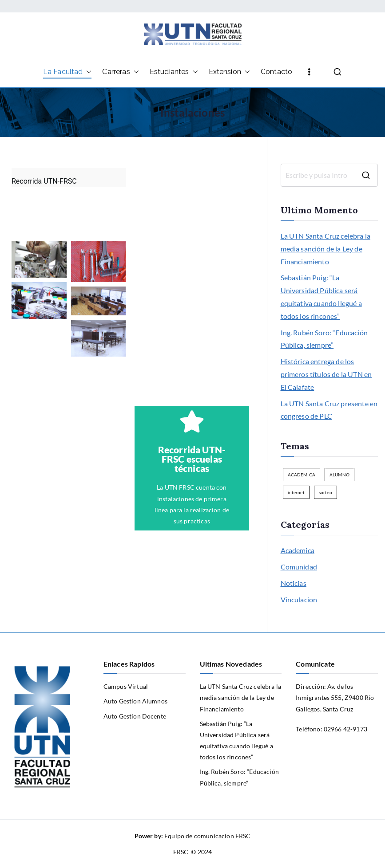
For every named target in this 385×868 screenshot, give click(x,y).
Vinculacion (299, 599)
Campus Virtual (126, 686)
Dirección (310, 686)
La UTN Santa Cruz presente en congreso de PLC (329, 410)
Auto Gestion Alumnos (135, 701)
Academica (298, 550)
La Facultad (67, 72)
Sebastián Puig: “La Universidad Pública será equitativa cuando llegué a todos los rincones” (321, 297)
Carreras (120, 72)
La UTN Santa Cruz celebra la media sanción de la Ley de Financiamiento (325, 249)
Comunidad (299, 567)
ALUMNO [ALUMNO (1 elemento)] (339, 475)
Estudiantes (174, 72)
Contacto (276, 72)
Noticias (294, 583)
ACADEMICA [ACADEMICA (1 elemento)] (302, 475)
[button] (87, 72)
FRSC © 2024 (193, 852)
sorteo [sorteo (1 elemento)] (325, 492)
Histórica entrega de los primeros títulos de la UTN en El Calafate (326, 374)
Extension (229, 72)
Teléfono (308, 729)
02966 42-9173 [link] (345, 729)
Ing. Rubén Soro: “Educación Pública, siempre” (324, 339)
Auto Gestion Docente (135, 716)
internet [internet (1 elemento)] (296, 492)
